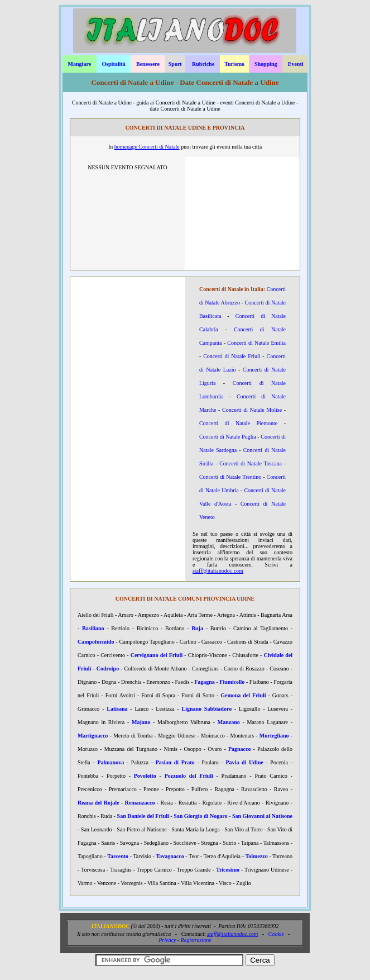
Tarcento (118, 856)
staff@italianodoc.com (218, 571)
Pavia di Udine (245, 762)
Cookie (276, 934)
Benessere (148, 64)
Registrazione (196, 940)
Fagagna (205, 682)
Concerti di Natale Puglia (228, 437)
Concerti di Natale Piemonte (238, 423)
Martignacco (93, 736)
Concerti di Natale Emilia (256, 343)
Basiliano (93, 628)
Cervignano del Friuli (157, 655)
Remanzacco (140, 803)
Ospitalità (113, 64)
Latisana (117, 709)
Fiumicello (232, 682)
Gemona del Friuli (243, 695)
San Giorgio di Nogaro (200, 816)
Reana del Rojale (98, 803)
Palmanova (110, 762)
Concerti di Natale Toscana (251, 463)
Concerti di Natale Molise (252, 410)
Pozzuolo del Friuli (189, 776)
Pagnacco (240, 749)
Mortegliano (274, 736)
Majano (141, 722)
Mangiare (80, 64)
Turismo (234, 64)
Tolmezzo (257, 856)
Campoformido (96, 642)
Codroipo (108, 669)
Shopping (266, 64)
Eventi (296, 64)
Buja (197, 628)
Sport (175, 64)
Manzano (229, 722)
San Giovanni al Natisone (262, 816)
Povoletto (145, 776)
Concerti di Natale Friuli (232, 356)
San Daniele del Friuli (143, 816)
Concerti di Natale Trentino (230, 477)
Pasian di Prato (175, 762)
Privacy (167, 940)
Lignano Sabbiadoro (207, 709)
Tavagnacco (170, 856)
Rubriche (203, 64)
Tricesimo (228, 870)
